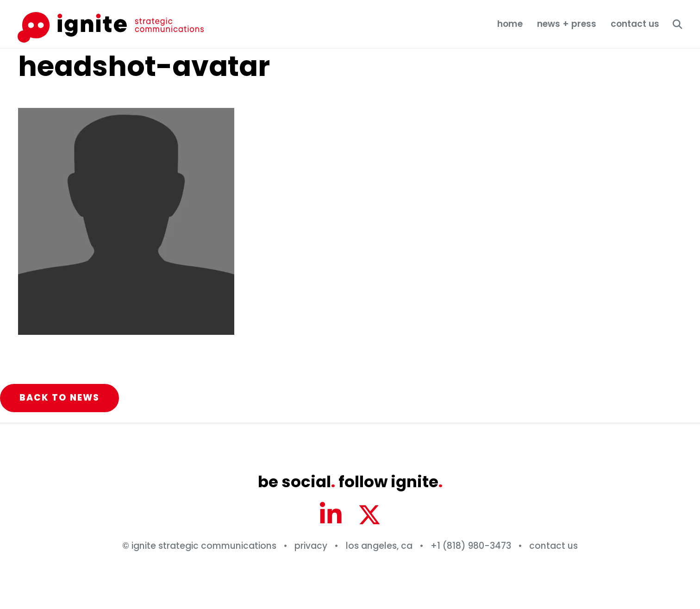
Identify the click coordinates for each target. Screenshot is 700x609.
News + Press (567, 24)
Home (510, 24)
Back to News (60, 398)
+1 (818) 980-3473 (471, 546)
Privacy (311, 546)
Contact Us (635, 24)
